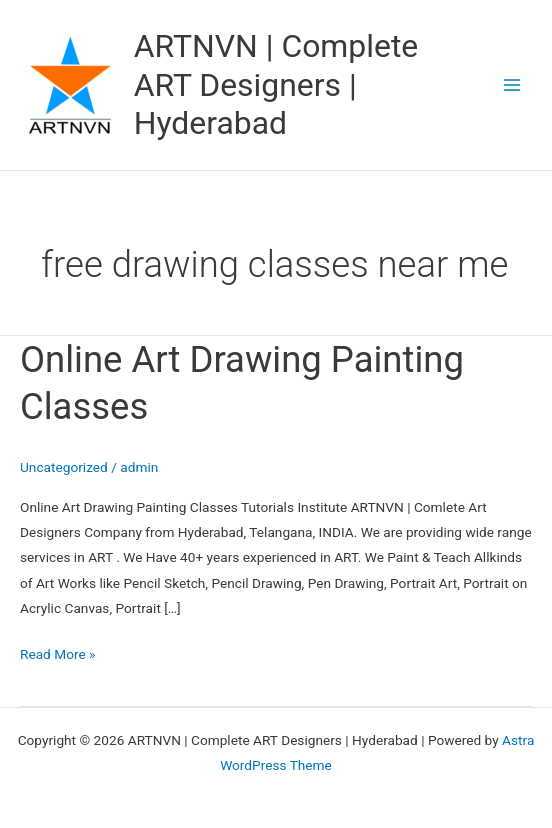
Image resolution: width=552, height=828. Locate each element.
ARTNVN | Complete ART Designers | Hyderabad (276, 84)
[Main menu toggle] (512, 85)
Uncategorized (64, 467)
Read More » (58, 652)
